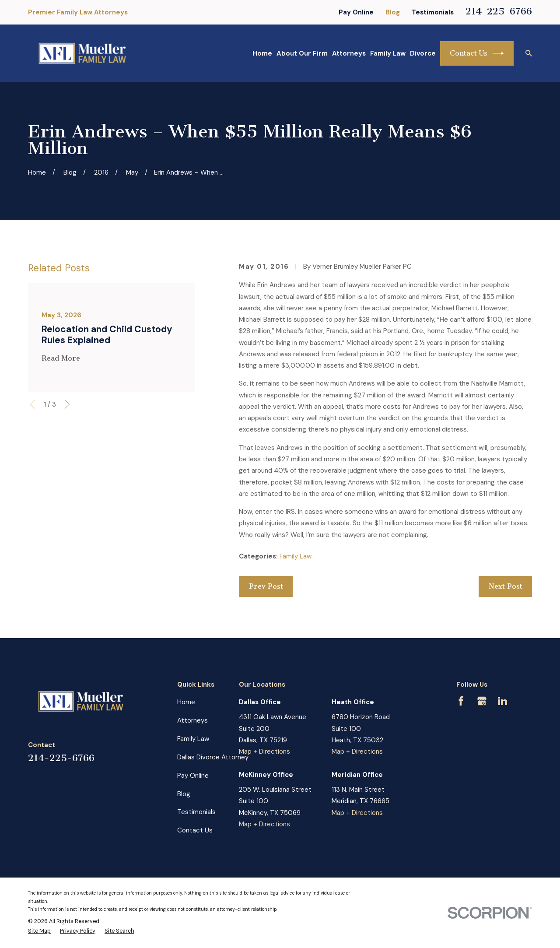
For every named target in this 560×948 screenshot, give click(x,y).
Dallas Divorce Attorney (213, 757)
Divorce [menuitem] (423, 53)
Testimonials (433, 12)
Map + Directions (264, 751)
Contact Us (477, 53)
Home (186, 702)
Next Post (506, 586)
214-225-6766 (499, 11)
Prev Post (266, 586)
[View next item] (67, 404)
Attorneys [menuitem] (349, 53)
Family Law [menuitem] (388, 53)
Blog (393, 12)
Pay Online (356, 12)
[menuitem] (39, 931)
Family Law (296, 556)
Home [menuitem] (262, 53)
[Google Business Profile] (482, 701)
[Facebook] (461, 701)
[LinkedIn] (502, 701)
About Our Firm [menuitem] (302, 53)
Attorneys (192, 720)
